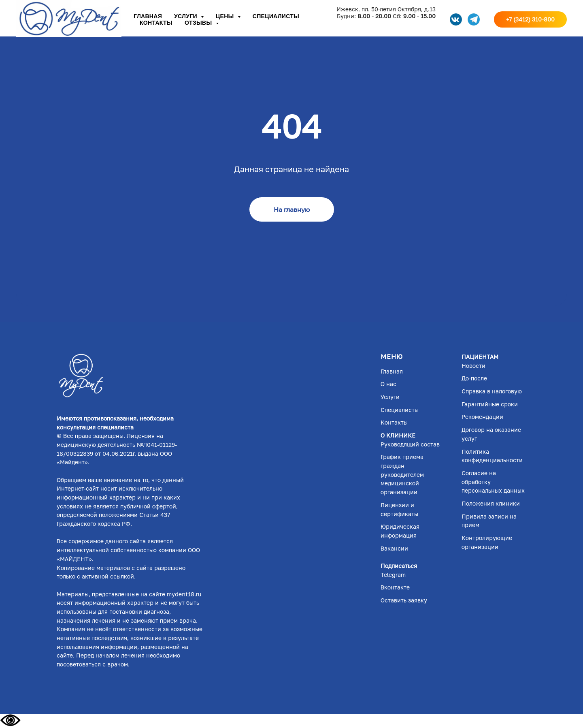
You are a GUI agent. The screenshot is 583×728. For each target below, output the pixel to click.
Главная (148, 16)
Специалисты (276, 16)
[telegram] (474, 19)
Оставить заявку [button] (404, 600)
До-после (474, 378)
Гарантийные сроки (490, 404)
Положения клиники (491, 503)
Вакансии (394, 548)
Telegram (393, 575)
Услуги (390, 397)
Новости (473, 366)
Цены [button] (226, 16)
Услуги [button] (186, 16)
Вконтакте (395, 587)
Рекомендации (482, 417)
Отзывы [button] (199, 23)
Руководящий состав (410, 444)
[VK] (456, 19)
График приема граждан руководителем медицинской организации (402, 474)
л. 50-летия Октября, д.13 (400, 9)
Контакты (156, 23)
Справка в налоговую (492, 391)
